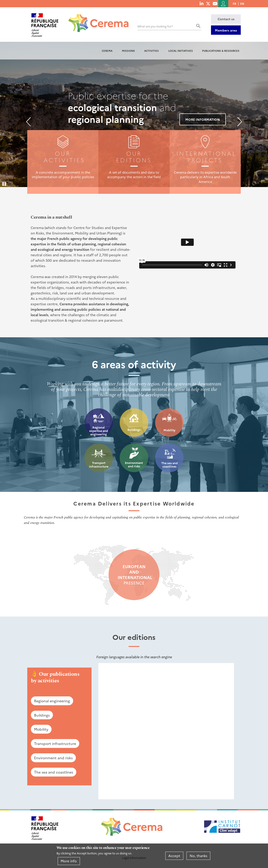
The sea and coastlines (169, 465)
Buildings (134, 430)
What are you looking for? (155, 26)
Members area (226, 30)
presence (134, 575)
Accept (174, 856)
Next (240, 122)
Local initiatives (181, 51)
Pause (5, 184)
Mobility (169, 430)
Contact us (226, 19)
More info (69, 861)
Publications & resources (221, 51)
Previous (28, 122)
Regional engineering (52, 701)
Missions (128, 51)
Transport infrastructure (99, 465)
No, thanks (199, 856)
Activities (151, 51)
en (242, 4)
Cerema (107, 51)
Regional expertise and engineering (99, 431)
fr (234, 4)
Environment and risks (134, 465)
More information (203, 119)
